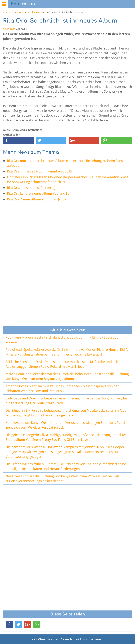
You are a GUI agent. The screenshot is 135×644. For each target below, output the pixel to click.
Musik (20, 12)
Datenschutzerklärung (74, 639)
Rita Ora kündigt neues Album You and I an (39, 193)
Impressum (96, 639)
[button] (18, 140)
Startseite (9, 12)
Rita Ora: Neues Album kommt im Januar (37, 199)
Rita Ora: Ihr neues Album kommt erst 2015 (39, 171)
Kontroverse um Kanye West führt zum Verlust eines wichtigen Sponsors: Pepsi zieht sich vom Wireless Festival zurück (65, 425)
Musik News (34, 12)
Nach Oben (38, 639)
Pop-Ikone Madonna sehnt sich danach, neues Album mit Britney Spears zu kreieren (62, 340)
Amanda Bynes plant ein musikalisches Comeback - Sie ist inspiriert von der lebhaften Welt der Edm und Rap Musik (62, 388)
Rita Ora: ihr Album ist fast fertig (31, 188)
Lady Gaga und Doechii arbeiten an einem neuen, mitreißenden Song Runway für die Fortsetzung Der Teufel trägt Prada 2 (66, 401)
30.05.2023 (9, 29)
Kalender (53, 639)
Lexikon (23, 4)
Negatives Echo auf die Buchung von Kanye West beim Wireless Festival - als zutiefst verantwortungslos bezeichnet (62, 479)
